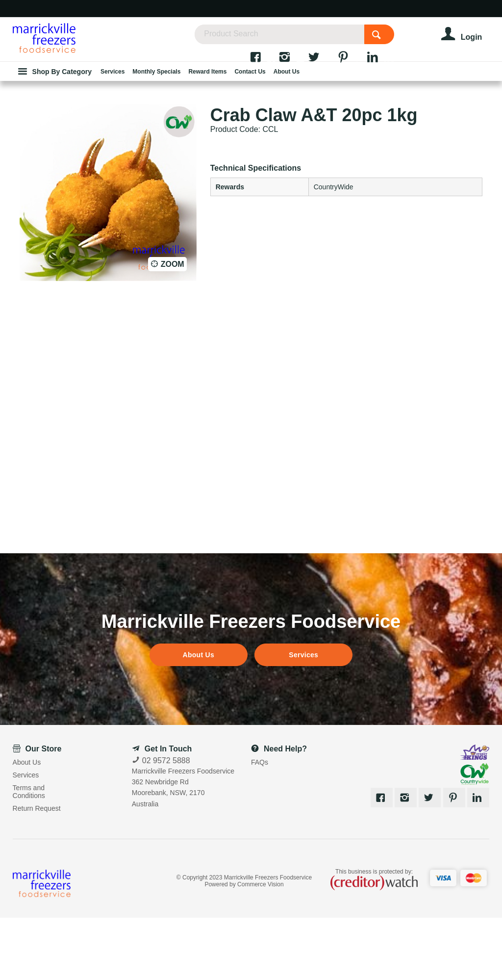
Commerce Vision (260, 946)
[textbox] (295, 39)
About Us (199, 717)
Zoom (173, 326)
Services (303, 717)
